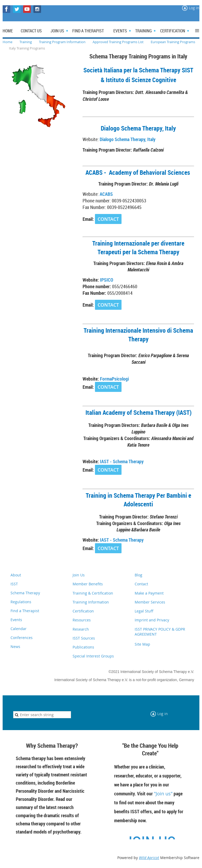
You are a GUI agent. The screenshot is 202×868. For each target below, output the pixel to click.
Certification (83, 611)
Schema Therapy (25, 593)
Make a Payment (149, 593)
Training (26, 42)
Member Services (150, 602)
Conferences (22, 638)
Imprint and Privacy (152, 620)
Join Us (79, 575)
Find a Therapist (25, 611)
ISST (14, 584)
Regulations (21, 602)
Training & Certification (93, 593)
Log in (194, 8)
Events (16, 620)
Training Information (91, 602)
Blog (138, 575)
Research (81, 629)
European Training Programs (173, 42)
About (16, 575)
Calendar (19, 629)
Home (7, 42)
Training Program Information (62, 42)
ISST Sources (84, 638)
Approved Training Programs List (118, 42)
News (15, 647)
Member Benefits (88, 584)
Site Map (142, 644)
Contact (141, 584)
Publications (83, 647)
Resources (82, 620)
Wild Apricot (149, 858)
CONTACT (108, 219)
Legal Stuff (144, 611)
